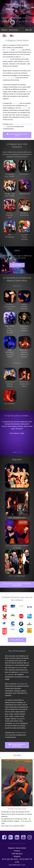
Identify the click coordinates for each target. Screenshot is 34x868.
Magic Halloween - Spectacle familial (10, 353)
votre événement (22, 684)
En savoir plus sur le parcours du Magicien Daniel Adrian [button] (17, 584)
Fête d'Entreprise (10, 236)
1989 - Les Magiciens (17, 490)
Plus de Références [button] (17, 640)
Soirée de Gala (24, 193)
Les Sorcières (10, 403)
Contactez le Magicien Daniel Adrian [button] (17, 135)
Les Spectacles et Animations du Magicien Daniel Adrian (17, 279)
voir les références (9, 78)
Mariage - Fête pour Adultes (10, 195)
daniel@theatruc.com (17, 865)
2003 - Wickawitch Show (17, 518)
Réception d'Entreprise (24, 214)
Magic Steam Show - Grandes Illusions (10, 329)
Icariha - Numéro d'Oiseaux (24, 306)
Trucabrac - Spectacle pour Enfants (10, 306)
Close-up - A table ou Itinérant (10, 384)
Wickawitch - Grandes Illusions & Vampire (24, 353)
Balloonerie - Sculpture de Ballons (24, 384)
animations (7, 50)
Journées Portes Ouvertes (24, 237)
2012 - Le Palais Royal (17, 576)
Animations (17, 363)
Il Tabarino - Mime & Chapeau (24, 328)
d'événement (19, 668)
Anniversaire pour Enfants (10, 175)
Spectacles (17, 286)
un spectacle (22, 672)
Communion (24, 174)
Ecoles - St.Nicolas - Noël (10, 215)
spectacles (18, 50)
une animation (10, 674)
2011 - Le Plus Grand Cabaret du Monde (17, 547)
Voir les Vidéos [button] (17, 265)
